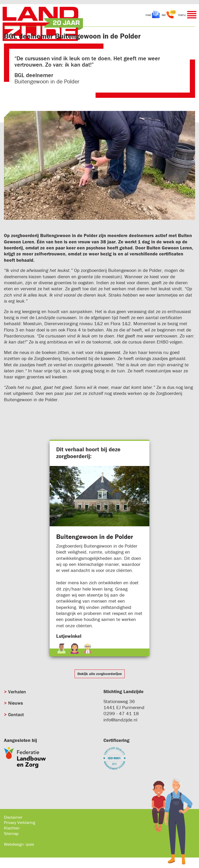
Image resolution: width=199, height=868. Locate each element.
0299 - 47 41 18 (121, 713)
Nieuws (15, 703)
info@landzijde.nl (120, 720)
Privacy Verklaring (20, 822)
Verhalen (17, 692)
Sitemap (11, 833)
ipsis (30, 844)
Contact (16, 714)
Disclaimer (13, 817)
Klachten (12, 828)
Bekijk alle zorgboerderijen (100, 674)
